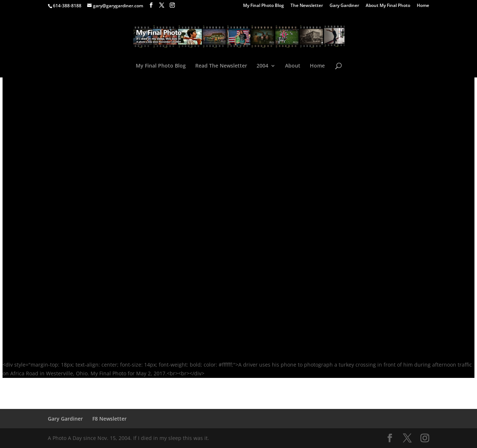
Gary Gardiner (344, 6)
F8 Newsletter (109, 419)
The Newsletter (307, 6)
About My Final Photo (388, 6)
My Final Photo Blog (263, 6)
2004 (262, 66)
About (293, 66)
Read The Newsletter (221, 66)
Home (423, 6)
